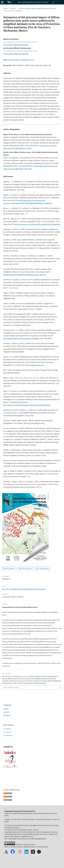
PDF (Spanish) (10, 568)
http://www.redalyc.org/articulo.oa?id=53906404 (21, 338)
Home (5, 8)
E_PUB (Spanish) (43, 568)
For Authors (7, 732)
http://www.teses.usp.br (35, 365)
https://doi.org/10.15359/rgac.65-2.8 (20, 60)
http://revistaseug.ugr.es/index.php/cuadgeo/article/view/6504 (37, 224)
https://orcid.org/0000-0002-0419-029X (16, 45)
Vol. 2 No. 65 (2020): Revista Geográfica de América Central (37, 8)
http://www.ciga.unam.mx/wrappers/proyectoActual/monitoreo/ (27, 405)
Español (6, 712)
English (6, 709)
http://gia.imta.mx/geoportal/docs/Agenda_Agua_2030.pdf (25, 275)
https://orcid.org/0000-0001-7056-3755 (16, 54)
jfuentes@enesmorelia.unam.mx (46, 166)
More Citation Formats (11, 687)
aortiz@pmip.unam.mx (48, 145)
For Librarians (8, 735)
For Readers (7, 729)
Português (7, 715)
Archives (13, 8)
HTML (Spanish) (26, 568)
